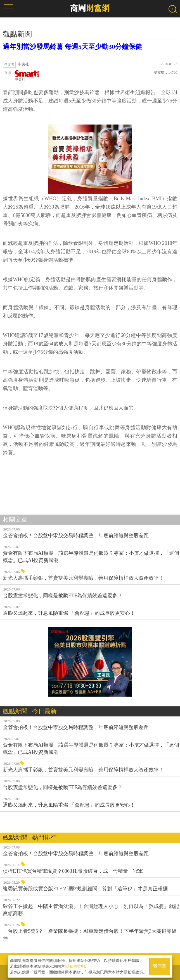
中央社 (27, 76)
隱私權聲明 (75, 966)
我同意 (160, 966)
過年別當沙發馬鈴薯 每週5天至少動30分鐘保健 (72, 47)
